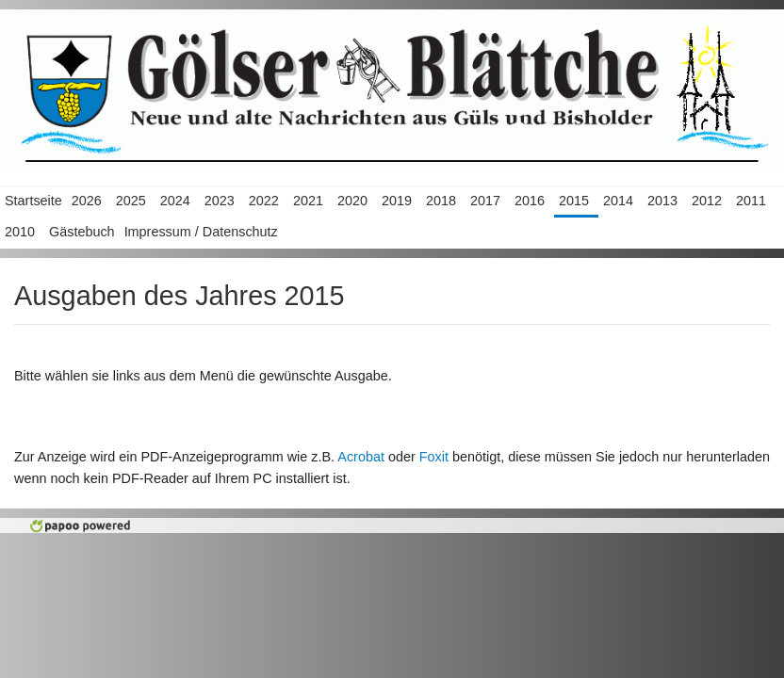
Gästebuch (82, 232)
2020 (352, 201)
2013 (662, 201)
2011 (751, 201)
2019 (397, 201)
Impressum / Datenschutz (201, 232)
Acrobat (361, 457)
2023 (220, 201)
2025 (131, 201)
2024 (175, 201)
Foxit (434, 457)
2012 (707, 201)
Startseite (33, 201)
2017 (485, 201)
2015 (574, 201)
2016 (530, 201)
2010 (20, 232)
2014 (618, 201)
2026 (87, 201)
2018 (441, 201)
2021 (308, 201)
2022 (264, 201)
